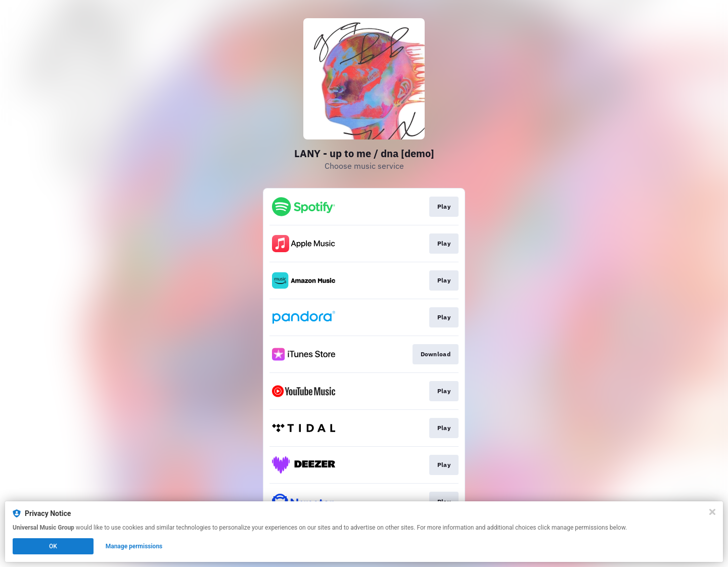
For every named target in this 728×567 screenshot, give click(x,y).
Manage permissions (134, 546)
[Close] (712, 512)
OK (53, 546)
